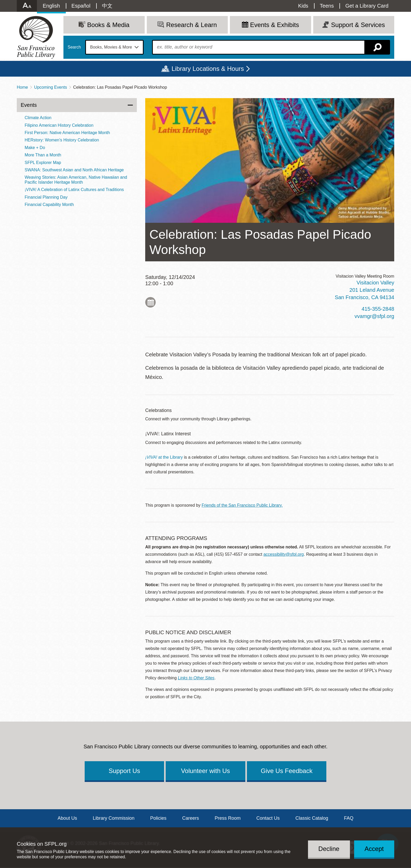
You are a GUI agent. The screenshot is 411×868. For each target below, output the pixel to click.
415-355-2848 (378, 309)
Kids (303, 6)
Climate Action (38, 118)
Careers (191, 818)
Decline (329, 849)
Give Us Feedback (287, 771)
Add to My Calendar (150, 302)
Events (29, 105)
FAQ (349, 818)
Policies (158, 818)
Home (22, 87)
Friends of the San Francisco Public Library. (242, 505)
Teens (327, 6)
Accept (374, 849)
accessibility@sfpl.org (284, 554)
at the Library (164, 457)
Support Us (124, 771)
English (51, 6)
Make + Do (35, 148)
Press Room (228, 818)
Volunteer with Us (206, 771)
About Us (67, 818)
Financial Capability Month (49, 205)
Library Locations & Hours (208, 69)
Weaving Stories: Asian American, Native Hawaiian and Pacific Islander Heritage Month (76, 180)
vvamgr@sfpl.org (374, 316)
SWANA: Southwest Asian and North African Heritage (74, 170)
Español (81, 6)
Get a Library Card (367, 6)
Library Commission (114, 818)
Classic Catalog (312, 818)
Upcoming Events (50, 87)
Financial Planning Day (46, 197)
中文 (107, 6)
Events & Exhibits (275, 25)
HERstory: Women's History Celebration (62, 140)
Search (74, 47)
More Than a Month (43, 155)
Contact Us (268, 818)
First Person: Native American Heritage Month (67, 133)
